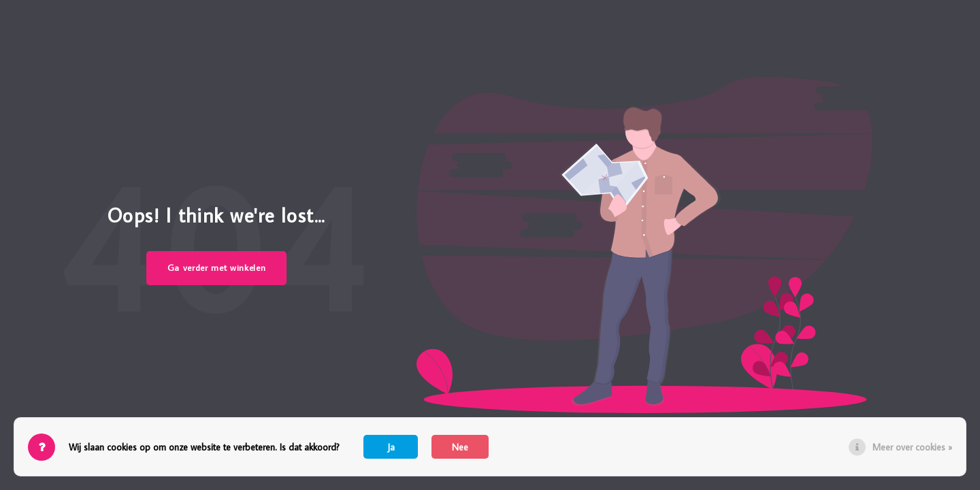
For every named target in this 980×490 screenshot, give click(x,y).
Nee (460, 447)
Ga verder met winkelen (217, 267)
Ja (391, 447)
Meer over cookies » (912, 447)
